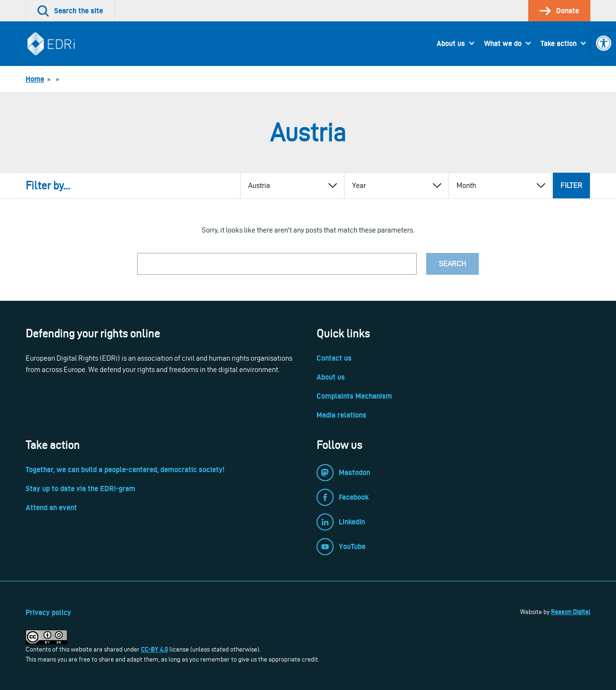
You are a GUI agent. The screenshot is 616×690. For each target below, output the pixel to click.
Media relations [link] (341, 415)
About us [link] (451, 43)
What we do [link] (503, 43)
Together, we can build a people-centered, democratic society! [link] (125, 470)
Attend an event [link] (51, 508)
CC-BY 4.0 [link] (154, 649)
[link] (604, 43)
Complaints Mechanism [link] (354, 396)
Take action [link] (559, 43)
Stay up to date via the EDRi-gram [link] (80, 489)
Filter (571, 185)
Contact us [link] (334, 358)
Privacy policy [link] (48, 612)
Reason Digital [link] (571, 612)
